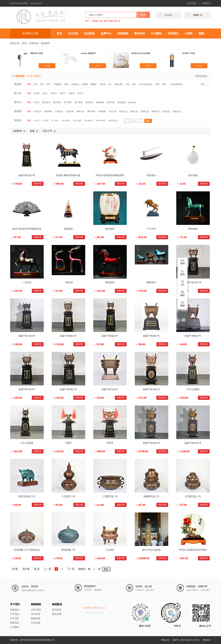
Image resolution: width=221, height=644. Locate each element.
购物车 (198, 15)
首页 (59, 33)
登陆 (39, 610)
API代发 (73, 33)
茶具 (116, 21)
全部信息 (34, 43)
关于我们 (15, 604)
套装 (106, 21)
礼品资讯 (89, 33)
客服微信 (15, 610)
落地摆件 (46, 43)
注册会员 (206, 3)
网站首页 (165, 640)
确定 (106, 569)
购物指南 (36, 604)
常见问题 (36, 623)
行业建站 (156, 33)
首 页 (37, 569)
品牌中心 (106, 33)
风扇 (111, 21)
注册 (33, 610)
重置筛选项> (202, 76)
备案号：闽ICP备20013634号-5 (186, 640)
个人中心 (168, 15)
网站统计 (207, 640)
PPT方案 (14, 618)
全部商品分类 (30, 33)
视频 (201, 33)
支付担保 (36, 614)
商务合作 (140, 33)
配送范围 (57, 614)
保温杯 (95, 21)
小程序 (189, 33)
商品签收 (57, 610)
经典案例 (123, 33)
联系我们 (173, 33)
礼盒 (101, 21)
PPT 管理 (182, 262)
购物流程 (36, 618)
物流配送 (57, 604)
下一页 (71, 569)
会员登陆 (192, 3)
